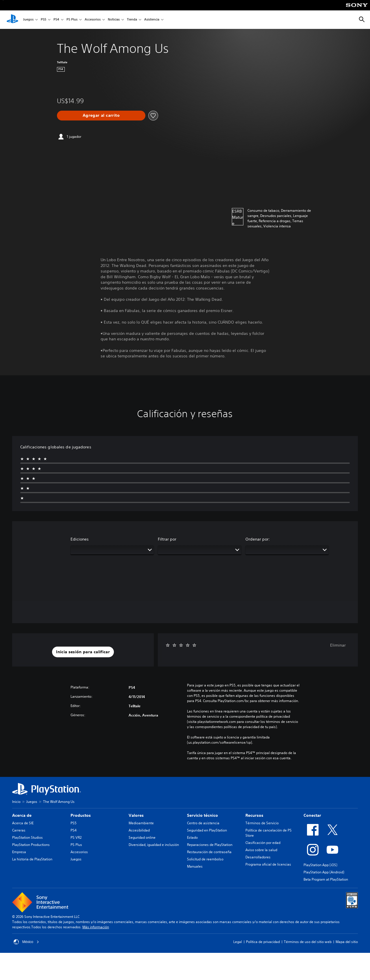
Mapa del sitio (347, 942)
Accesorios (93, 20)
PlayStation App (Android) (324, 872)
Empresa (19, 852)
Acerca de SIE (23, 823)
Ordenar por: (258, 539)
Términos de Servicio (262, 823)
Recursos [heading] (254, 815)
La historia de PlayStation (32, 859)
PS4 (56, 20)
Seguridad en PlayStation (207, 830)
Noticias (114, 20)
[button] (83, 652)
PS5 (44, 20)
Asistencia (152, 20)
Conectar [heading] (312, 815)
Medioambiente (141, 823)
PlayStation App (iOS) (320, 865)
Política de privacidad (263, 942)
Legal (238, 942)
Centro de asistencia (203, 823)
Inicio (16, 802)
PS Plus (72, 20)
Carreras (19, 830)
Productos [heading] (81, 815)
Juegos (28, 20)
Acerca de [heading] (22, 815)
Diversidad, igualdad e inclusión (154, 845)
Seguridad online (142, 837)
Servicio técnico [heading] (202, 815)
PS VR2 (76, 837)
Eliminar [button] (338, 645)
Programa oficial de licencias (268, 864)
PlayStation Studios (27, 837)
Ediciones (80, 539)
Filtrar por (167, 539)
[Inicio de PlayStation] (12, 20)
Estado (192, 837)
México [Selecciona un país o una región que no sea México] (26, 942)
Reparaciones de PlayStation (210, 845)
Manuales (195, 866)
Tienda (132, 20)
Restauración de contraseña (209, 852)
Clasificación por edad (263, 843)
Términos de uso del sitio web (308, 942)
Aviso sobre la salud (261, 850)
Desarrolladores (258, 857)
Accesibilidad (139, 830)
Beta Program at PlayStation (326, 879)
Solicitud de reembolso (205, 859)
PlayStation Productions (31, 845)
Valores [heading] (136, 815)
